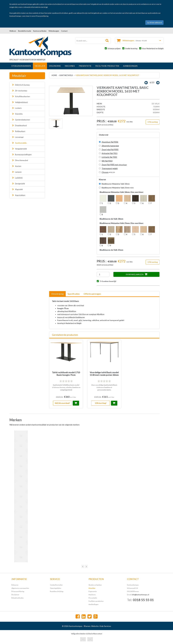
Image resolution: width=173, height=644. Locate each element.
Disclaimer (15, 595)
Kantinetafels (66, 75)
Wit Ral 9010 (107, 161)
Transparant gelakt (110, 168)
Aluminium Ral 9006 (110, 142)
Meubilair (40, 66)
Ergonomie (55, 66)
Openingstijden (56, 588)
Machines (70, 66)
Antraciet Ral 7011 (110, 153)
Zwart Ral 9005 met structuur (114, 165)
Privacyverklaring (42, 16)
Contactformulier (56, 585)
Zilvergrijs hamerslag (110, 146)
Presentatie (85, 66)
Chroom (105, 172)
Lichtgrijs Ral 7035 (109, 157)
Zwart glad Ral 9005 (110, 149)
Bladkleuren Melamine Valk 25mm (118, 188)
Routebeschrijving (57, 591)
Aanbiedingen (130, 66)
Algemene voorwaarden (20, 588)
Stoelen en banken (21, 66)
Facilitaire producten (107, 66)
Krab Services (105, 626)
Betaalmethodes (18, 598)
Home (54, 75)
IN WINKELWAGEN (137, 274)
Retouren (15, 585)
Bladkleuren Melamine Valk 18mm (116, 184)
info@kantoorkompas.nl (140, 595)
